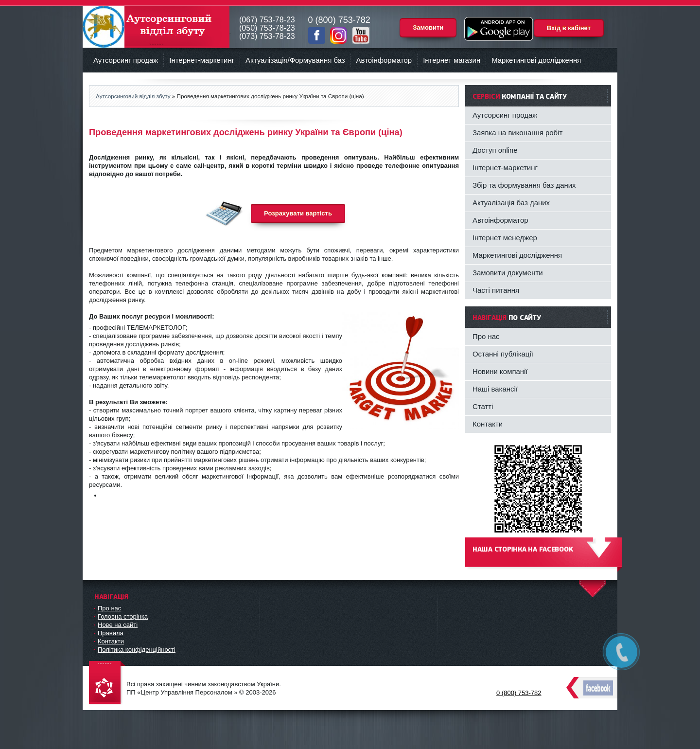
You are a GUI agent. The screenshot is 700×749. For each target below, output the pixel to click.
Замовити (428, 27)
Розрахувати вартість (298, 213)
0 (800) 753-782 (519, 693)
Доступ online (495, 150)
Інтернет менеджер (505, 238)
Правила (111, 633)
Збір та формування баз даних (524, 185)
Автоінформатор (384, 60)
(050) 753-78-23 (267, 28)
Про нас (486, 336)
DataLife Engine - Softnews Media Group (107, 683)
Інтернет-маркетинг (202, 60)
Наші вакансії (495, 389)
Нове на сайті (118, 625)
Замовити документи (508, 273)
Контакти (488, 424)
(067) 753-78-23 (267, 20)
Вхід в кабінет (569, 28)
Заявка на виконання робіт (517, 133)
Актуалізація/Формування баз (295, 60)
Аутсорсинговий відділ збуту (156, 27)
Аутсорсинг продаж (126, 60)
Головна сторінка (123, 616)
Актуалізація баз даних (511, 203)
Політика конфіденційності (137, 650)
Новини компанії (500, 371)
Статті (483, 406)
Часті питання (496, 290)
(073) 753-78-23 (267, 36)
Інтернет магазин (452, 60)
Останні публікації (503, 354)
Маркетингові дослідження (536, 60)
